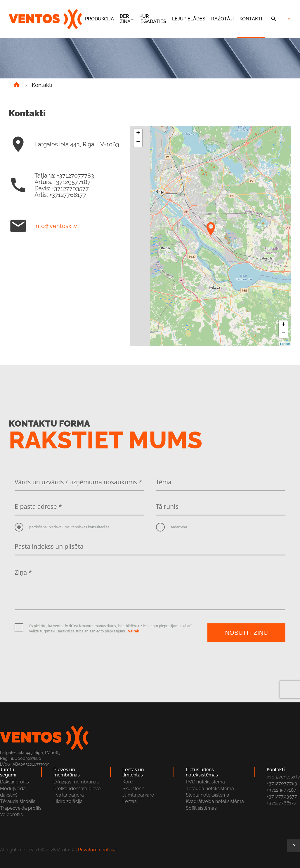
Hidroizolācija (68, 801)
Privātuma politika (97, 850)
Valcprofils (11, 814)
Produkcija (99, 19)
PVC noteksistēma (205, 782)
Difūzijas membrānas (76, 782)
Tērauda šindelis (18, 801)
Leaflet (285, 344)
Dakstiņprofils (14, 782)
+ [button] (138, 134)
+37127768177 (282, 803)
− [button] (138, 142)
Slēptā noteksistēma (208, 795)
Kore (128, 782)
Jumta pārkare (138, 795)
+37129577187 (281, 790)
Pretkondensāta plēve (77, 789)
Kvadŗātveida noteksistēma (215, 801)
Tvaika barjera (69, 795)
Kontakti (251, 19)
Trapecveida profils (21, 808)
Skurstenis (133, 789)
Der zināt (127, 19)
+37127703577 (282, 796)
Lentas (130, 801)
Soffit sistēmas (201, 808)
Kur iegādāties (153, 19)
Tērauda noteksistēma (210, 789)
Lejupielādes (189, 19)
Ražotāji (222, 19)
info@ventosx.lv (56, 226)
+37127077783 (282, 783)
